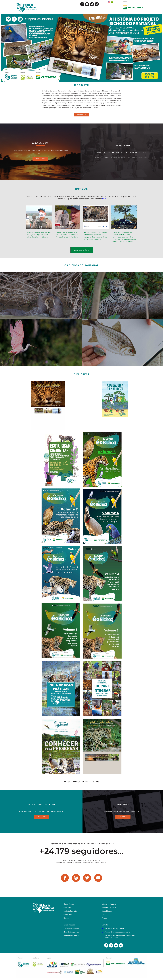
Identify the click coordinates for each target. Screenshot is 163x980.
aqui (104, 199)
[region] (82, 48)
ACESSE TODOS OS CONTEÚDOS (82, 782)
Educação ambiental (104, 158)
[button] (82, 48)
